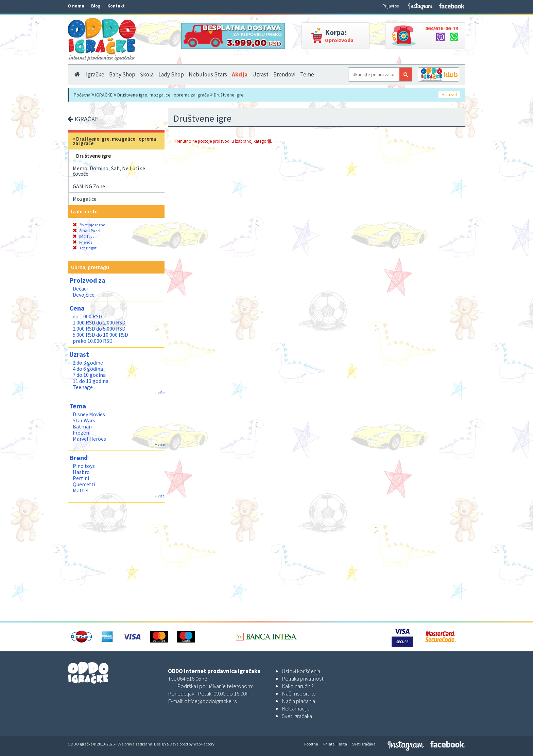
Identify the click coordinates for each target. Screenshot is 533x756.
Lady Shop (171, 74)
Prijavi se (391, 6)
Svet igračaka (297, 716)
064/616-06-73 (442, 28)
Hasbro (81, 472)
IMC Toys (83, 236)
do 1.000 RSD (87, 316)
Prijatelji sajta (335, 744)
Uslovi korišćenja (301, 671)
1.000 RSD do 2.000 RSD (99, 322)
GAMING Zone (89, 186)
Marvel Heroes (89, 439)
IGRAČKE (104, 95)
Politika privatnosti (303, 679)
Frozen (81, 433)
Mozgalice (85, 199)
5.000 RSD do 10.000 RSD (100, 335)
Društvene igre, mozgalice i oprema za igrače (163, 95)
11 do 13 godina (91, 381)
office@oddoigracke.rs (210, 701)
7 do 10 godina (89, 375)
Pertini (81, 478)
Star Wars (84, 420)
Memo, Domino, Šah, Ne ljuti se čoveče (109, 171)
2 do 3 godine (88, 363)
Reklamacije (296, 708)
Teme (307, 74)
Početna (82, 95)
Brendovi (284, 74)
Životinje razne (89, 225)
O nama (76, 6)
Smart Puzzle (88, 231)
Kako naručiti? (298, 686)
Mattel (81, 490)
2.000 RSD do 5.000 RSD (99, 329)
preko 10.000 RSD (93, 341)
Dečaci (80, 288)
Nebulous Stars (208, 74)
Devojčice (84, 295)
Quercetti (84, 484)
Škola (147, 74)
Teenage (83, 387)
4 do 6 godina (88, 369)
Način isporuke (299, 693)
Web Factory (204, 744)
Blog (96, 6)
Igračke (95, 74)
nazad (449, 95)
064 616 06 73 (192, 679)
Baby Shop (122, 74)
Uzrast (260, 74)
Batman (82, 426)
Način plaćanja (298, 701)
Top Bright (85, 248)
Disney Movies (89, 414)
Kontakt (116, 6)
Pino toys (84, 466)
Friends (82, 242)
